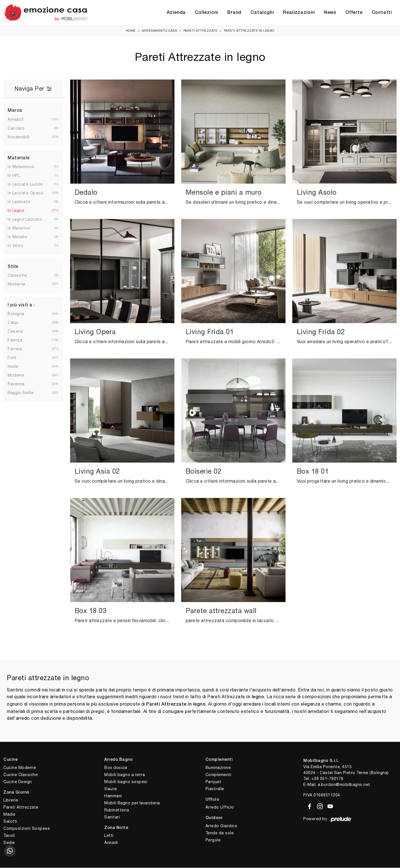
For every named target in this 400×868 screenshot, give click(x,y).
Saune (111, 789)
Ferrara (19, 349)
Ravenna (21, 384)
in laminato (24, 202)
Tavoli (9, 836)
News (330, 13)
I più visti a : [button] (21, 306)
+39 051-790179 (327, 779)
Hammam (113, 796)
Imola (17, 367)
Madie (9, 815)
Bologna (20, 314)
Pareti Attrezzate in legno (249, 31)
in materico (23, 228)
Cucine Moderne (20, 768)
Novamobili (23, 137)
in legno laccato (29, 220)
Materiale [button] (19, 158)
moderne (21, 284)
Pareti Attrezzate (201, 31)
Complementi (219, 775)
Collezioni (207, 13)
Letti (109, 836)
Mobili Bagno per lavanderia (132, 803)
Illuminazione (218, 768)
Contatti (382, 13)
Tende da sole (220, 833)
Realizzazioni (299, 13)
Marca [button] (15, 111)
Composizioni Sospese (27, 829)
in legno (20, 211)
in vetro (20, 246)
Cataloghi (262, 13)
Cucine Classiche (20, 775)
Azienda (176, 13)
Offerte (354, 13)
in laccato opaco (30, 193)
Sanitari (112, 817)
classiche (22, 276)
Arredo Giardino (221, 826)
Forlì (17, 358)
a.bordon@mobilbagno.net (344, 785)
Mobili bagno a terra (125, 775)
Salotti (10, 822)
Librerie (11, 800)
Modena (20, 375)
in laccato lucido (30, 184)
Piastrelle (215, 789)
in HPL (18, 176)
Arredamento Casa (159, 31)
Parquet (214, 782)
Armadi (111, 843)
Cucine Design (18, 782)
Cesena (20, 332)
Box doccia (116, 768)
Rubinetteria (117, 810)
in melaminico (26, 167)
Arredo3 (20, 120)
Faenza (19, 340)
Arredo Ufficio (220, 807)
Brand (234, 13)
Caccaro (21, 128)
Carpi (18, 323)
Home (131, 31)
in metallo (22, 237)
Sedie (9, 843)
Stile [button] (13, 267)
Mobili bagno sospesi (126, 782)
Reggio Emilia (25, 393)
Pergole (213, 840)
